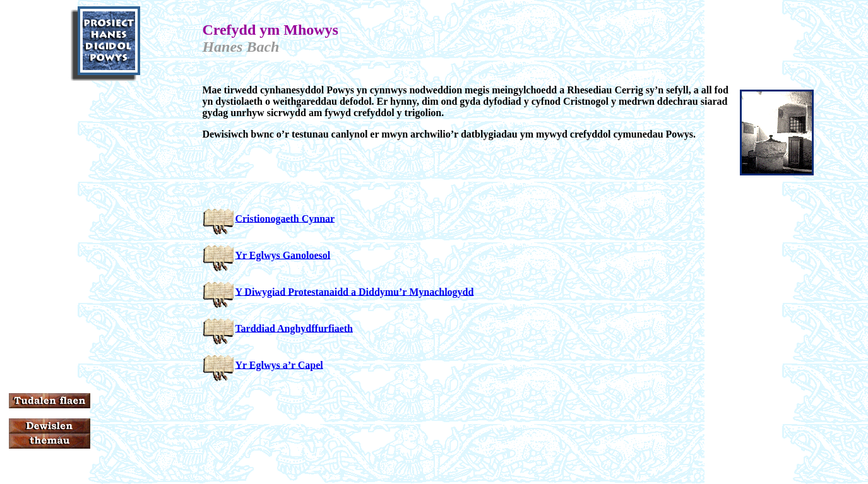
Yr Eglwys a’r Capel (279, 364)
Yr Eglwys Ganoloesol (282, 255)
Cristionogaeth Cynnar (285, 218)
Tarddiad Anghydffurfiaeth (294, 328)
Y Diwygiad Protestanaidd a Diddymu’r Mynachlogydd (354, 291)
